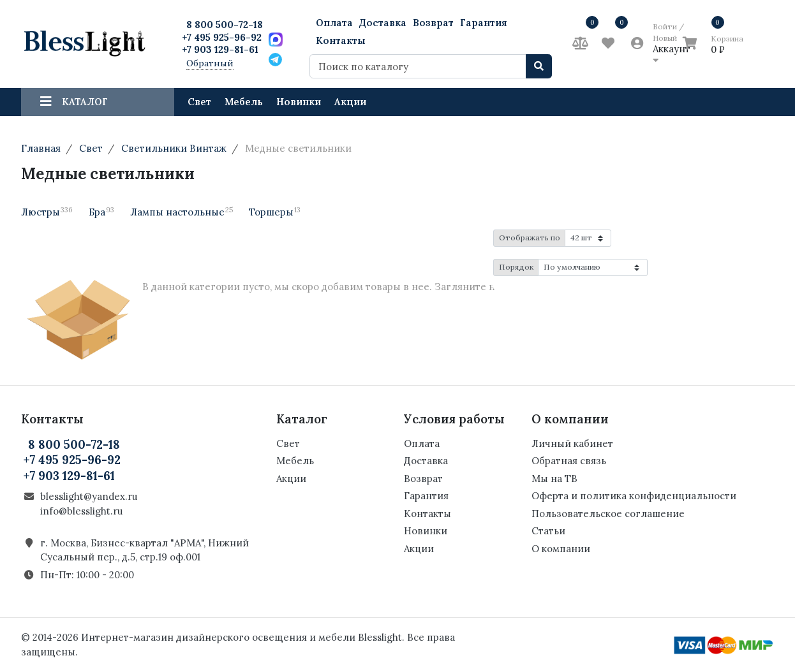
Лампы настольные (182, 212)
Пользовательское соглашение (608, 514)
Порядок (516, 267)
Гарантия (484, 23)
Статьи (548, 531)
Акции (350, 102)
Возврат (433, 23)
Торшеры (275, 212)
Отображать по (530, 237)
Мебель (244, 102)
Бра (101, 212)
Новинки (299, 102)
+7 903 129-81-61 (220, 49)
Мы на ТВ (554, 478)
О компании (561, 549)
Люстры (47, 212)
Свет (199, 102)
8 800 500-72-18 (225, 25)
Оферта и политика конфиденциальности (634, 496)
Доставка (383, 23)
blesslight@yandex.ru (89, 496)
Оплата (334, 23)
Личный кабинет (572, 443)
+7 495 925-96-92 (222, 37)
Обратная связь (569, 461)
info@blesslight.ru (81, 511)
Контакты (341, 40)
